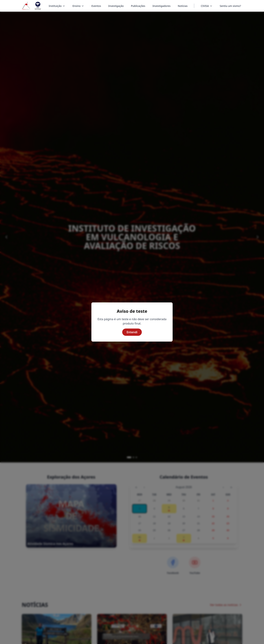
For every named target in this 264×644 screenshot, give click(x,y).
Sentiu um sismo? (230, 6)
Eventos (96, 6)
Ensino (78, 6)
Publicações (138, 6)
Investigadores (162, 6)
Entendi (132, 332)
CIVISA (205, 6)
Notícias (183, 6)
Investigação (116, 6)
